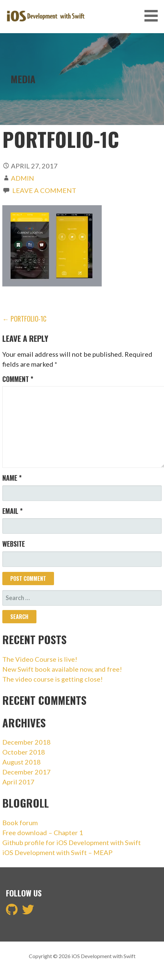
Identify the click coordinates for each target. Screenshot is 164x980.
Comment (18, 379)
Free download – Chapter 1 (43, 832)
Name (12, 478)
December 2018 (27, 742)
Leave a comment (44, 190)
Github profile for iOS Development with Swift (72, 842)
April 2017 (18, 782)
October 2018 (24, 752)
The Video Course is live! (40, 659)
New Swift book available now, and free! (62, 669)
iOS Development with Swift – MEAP (57, 852)
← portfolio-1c (24, 319)
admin (23, 178)
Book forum (20, 823)
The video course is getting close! (53, 679)
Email (12, 511)
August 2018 (22, 762)
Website (14, 544)
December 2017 (27, 772)
